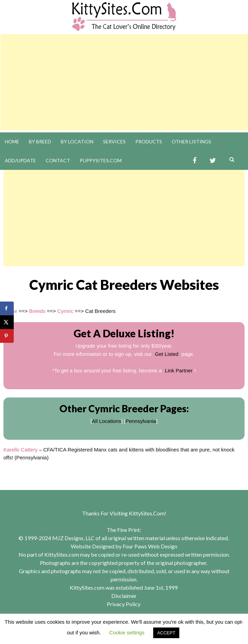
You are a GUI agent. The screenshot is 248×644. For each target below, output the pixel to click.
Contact (58, 160)
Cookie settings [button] (127, 632)
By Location (77, 141)
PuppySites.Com (101, 160)
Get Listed (167, 354)
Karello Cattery (20, 450)
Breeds (37, 311)
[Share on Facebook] (7, 308)
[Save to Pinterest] (7, 336)
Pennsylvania (141, 421)
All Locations (107, 421)
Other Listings (191, 141)
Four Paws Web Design (150, 546)
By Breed (40, 141)
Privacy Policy (124, 604)
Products (149, 141)
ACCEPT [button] (166, 633)
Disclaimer (124, 596)
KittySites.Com (147, 513)
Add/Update (20, 160)
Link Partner (179, 370)
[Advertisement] (124, 82)
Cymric (65, 311)
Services (114, 141)
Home (12, 141)
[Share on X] (7, 322)
